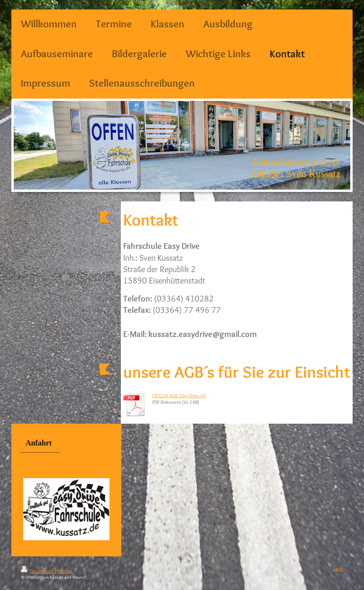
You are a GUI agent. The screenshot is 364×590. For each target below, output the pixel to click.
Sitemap (65, 571)
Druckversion (38, 571)
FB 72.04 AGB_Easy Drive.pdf (179, 395)
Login (338, 568)
